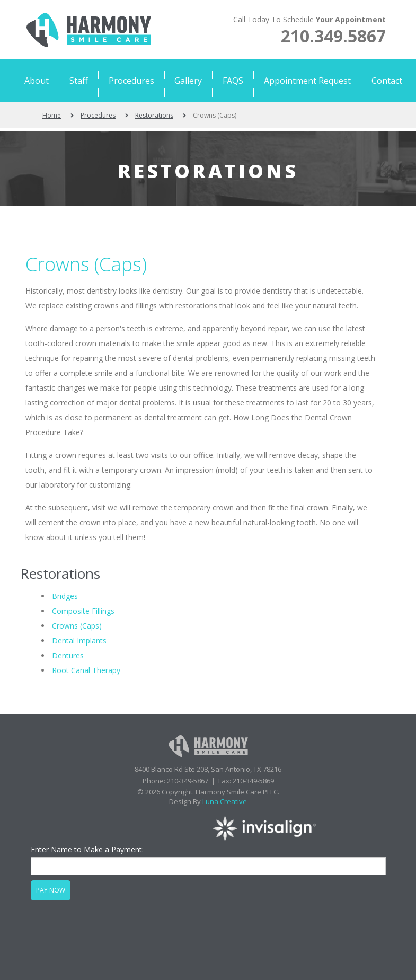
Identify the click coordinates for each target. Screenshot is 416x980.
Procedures (98, 115)
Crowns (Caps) (86, 264)
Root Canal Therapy (86, 670)
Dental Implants (79, 641)
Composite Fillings (83, 611)
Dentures (68, 655)
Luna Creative (225, 801)
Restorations (154, 115)
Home (52, 115)
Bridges (65, 596)
